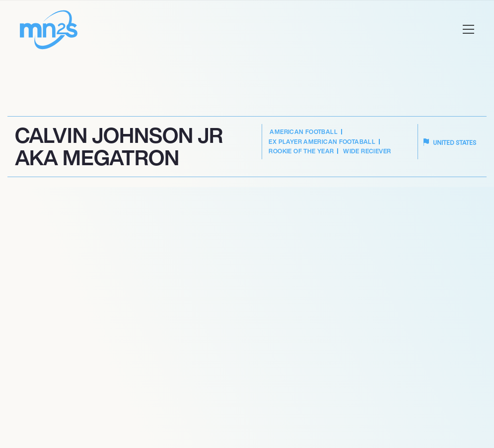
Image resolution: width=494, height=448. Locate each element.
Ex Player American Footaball (322, 142)
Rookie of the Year (301, 151)
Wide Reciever (367, 151)
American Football (303, 132)
